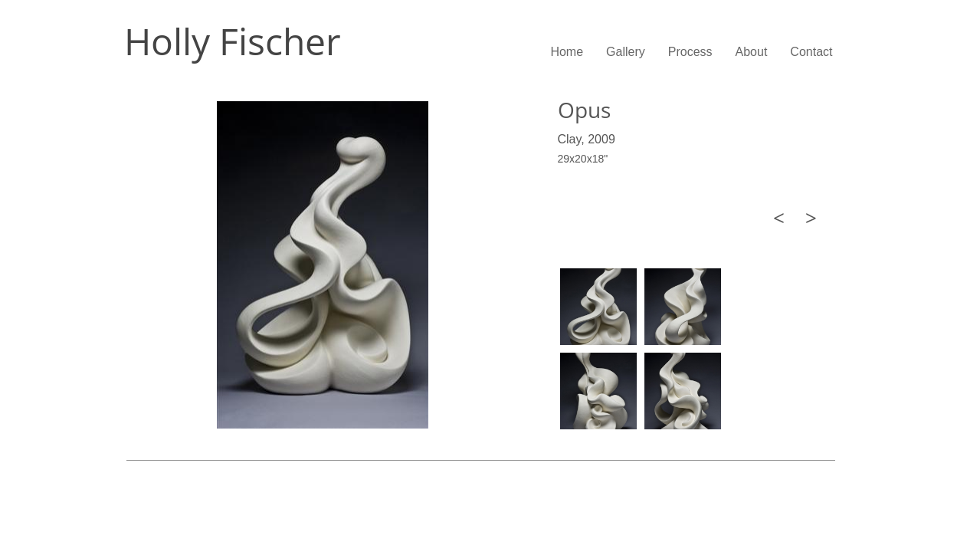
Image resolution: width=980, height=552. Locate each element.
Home (567, 52)
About (752, 52)
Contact (811, 52)
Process (690, 52)
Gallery (626, 52)
